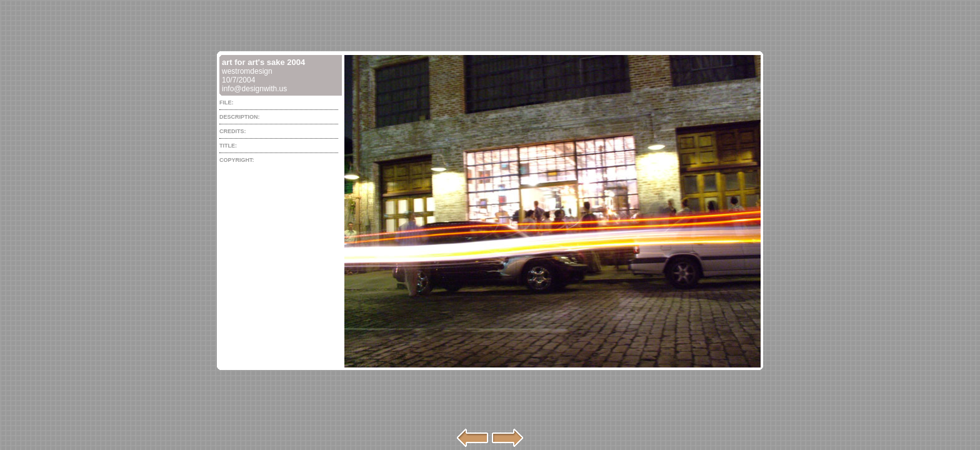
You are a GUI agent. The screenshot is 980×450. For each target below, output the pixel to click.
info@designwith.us (254, 89)
